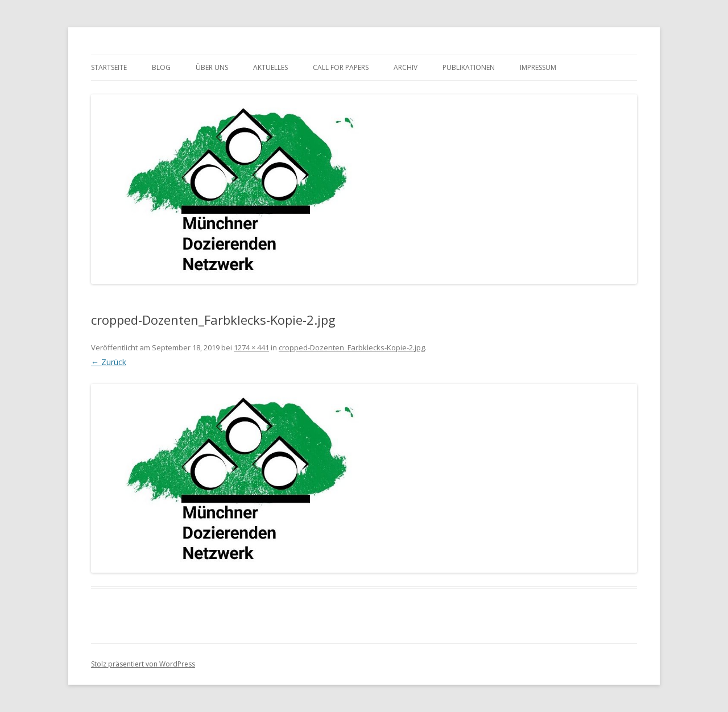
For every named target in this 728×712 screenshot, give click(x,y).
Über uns (212, 67)
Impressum (538, 67)
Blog (161, 67)
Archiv (406, 67)
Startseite (109, 67)
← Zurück (109, 362)
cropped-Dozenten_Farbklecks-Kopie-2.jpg (352, 347)
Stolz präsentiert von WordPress (143, 664)
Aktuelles (270, 67)
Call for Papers (341, 67)
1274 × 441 (251, 347)
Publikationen (469, 67)
